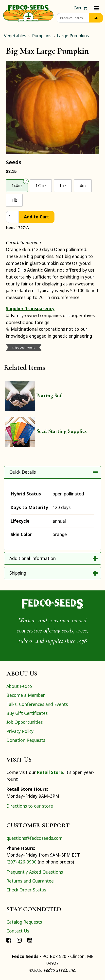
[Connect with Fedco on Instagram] (19, 940)
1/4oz (17, 186)
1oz (63, 186)
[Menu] (96, 8)
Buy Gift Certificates (27, 713)
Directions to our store (30, 806)
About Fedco (19, 686)
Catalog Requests (24, 922)
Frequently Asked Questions (35, 872)
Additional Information (33, 558)
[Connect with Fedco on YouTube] (30, 940)
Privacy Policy (20, 731)
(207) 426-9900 (21, 862)
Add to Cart (37, 217)
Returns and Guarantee (30, 881)
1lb (14, 200)
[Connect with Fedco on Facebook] (9, 940)
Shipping (18, 573)
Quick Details (23, 472)
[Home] (28, 13)
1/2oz (41, 186)
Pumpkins (42, 36)
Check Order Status (26, 890)
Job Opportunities (25, 722)
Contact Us (18, 931)
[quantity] (12, 217)
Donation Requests (26, 740)
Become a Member (26, 695)
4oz (83, 186)
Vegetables (15, 36)
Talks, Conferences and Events (37, 704)
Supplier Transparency (30, 308)
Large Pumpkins (73, 36)
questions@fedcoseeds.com (35, 838)
